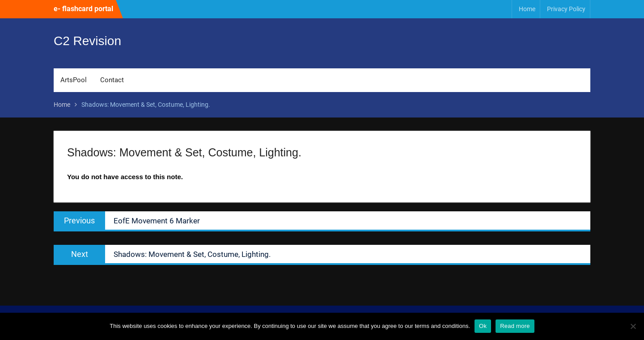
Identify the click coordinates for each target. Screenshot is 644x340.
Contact (112, 80)
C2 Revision (87, 41)
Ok (483, 326)
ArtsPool (74, 80)
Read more (515, 326)
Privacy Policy (566, 9)
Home (527, 9)
